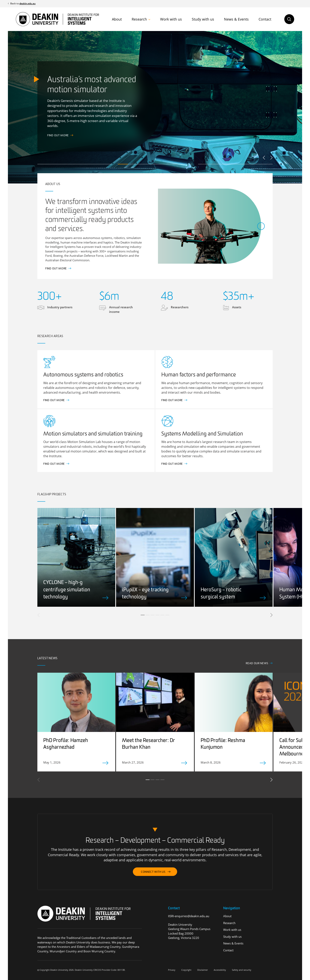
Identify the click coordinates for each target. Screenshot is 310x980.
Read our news (257, 664)
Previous (264, 158)
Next (271, 158)
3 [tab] (153, 615)
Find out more (56, 269)
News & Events (236, 19)
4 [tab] (158, 615)
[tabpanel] (76, 557)
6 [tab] (167, 615)
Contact (265, 19)
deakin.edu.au (27, 3)
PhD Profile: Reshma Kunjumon (223, 744)
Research (139, 19)
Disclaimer (203, 970)
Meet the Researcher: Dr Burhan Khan (148, 744)
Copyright (186, 970)
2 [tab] (148, 615)
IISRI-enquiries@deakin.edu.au (189, 916)
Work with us (171, 19)
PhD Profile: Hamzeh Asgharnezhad (66, 744)
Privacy (172, 970)
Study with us (203, 19)
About (117, 19)
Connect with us (153, 872)
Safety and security (242, 970)
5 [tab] (163, 615)
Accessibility (220, 970)
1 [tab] (143, 615)
